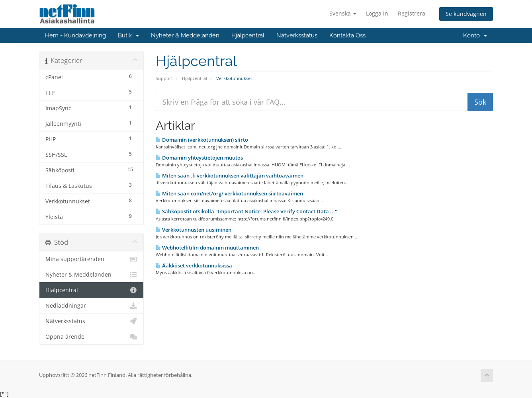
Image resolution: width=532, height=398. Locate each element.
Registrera (412, 13)
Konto (475, 35)
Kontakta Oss (347, 35)
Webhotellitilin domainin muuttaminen (207, 248)
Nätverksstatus (297, 35)
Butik (128, 35)
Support (164, 78)
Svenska (343, 13)
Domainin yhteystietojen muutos (199, 158)
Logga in (377, 13)
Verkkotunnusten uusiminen (194, 230)
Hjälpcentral (248, 35)
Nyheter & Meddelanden (185, 35)
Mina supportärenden (91, 259)
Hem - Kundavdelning (75, 35)
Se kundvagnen (466, 14)
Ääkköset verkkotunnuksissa (194, 265)
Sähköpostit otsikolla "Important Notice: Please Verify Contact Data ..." (246, 211)
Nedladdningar (91, 306)
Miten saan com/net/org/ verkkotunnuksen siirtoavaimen (229, 193)
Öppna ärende (91, 337)
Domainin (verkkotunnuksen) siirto (202, 140)
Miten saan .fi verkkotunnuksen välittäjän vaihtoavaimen (230, 176)
